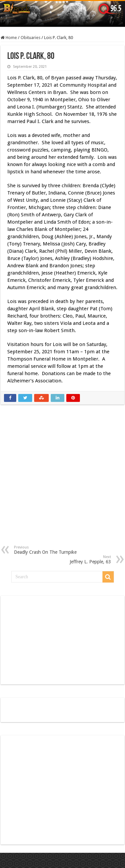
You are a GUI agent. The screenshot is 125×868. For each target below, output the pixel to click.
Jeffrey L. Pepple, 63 (77, 560)
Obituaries (31, 38)
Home (9, 38)
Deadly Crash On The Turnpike (48, 550)
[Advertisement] (63, 480)
